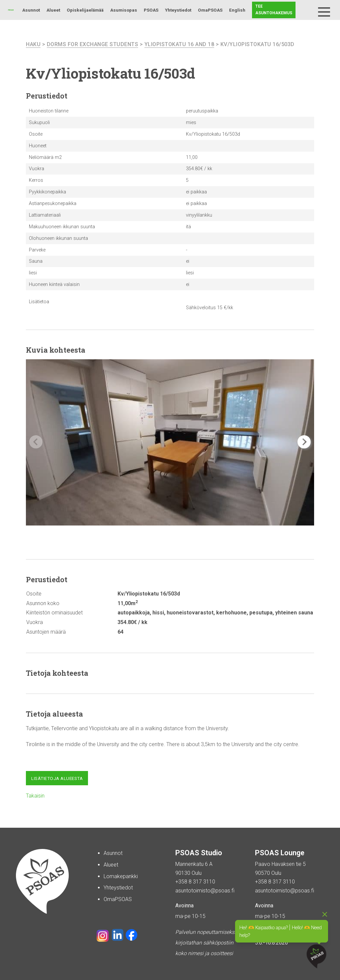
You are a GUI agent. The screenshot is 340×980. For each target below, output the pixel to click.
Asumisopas (124, 10)
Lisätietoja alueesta (57, 778)
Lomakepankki (121, 876)
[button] (304, 442)
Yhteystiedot (178, 10)
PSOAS (151, 10)
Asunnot (31, 10)
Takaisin (35, 796)
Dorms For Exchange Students (93, 44)
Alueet (53, 10)
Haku (307, 10)
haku (33, 44)
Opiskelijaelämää (85, 10)
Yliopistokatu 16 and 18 (179, 44)
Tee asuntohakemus (274, 10)
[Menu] (324, 12)
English (237, 10)
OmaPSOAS (210, 10)
